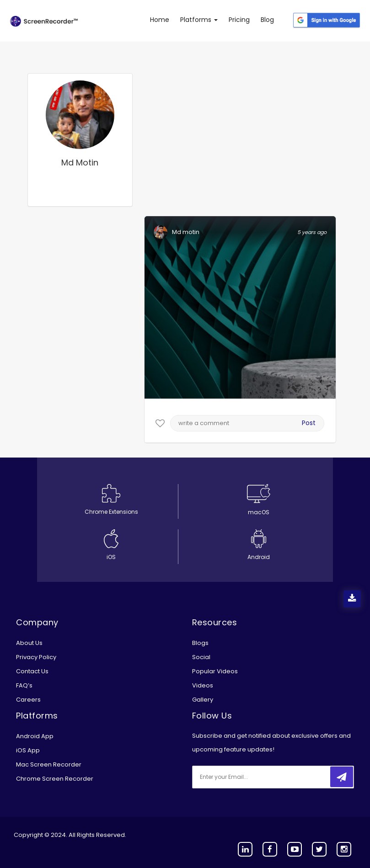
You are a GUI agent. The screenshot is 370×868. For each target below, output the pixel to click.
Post (309, 423)
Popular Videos (215, 671)
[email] (253, 777)
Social (201, 657)
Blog (267, 20)
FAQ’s (24, 685)
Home (160, 20)
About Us (29, 643)
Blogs (200, 643)
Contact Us (32, 671)
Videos (203, 685)
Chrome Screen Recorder (55, 779)
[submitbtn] (342, 777)
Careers (28, 700)
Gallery (203, 700)
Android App (35, 736)
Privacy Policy (36, 657)
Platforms (199, 20)
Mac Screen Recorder (49, 764)
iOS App (28, 750)
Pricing (239, 20)
